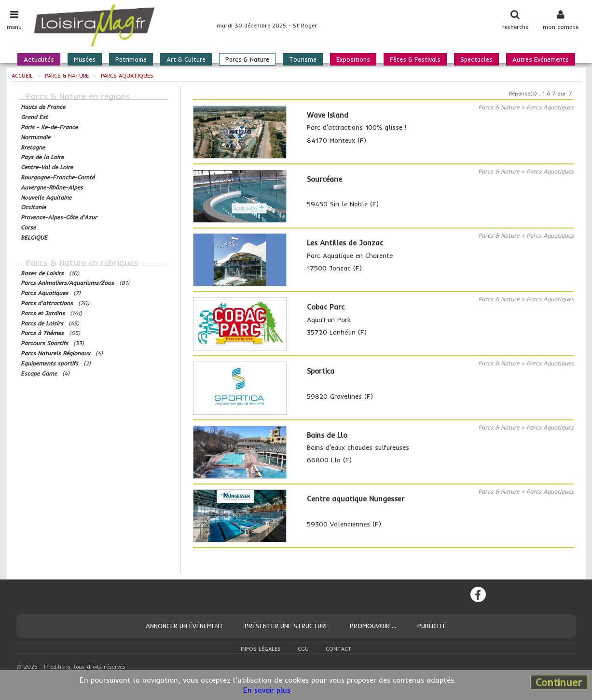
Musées (85, 59)
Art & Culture (186, 59)
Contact (339, 649)
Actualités (39, 59)
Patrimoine (131, 59)
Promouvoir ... (373, 626)
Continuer (559, 682)
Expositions (353, 59)
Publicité (432, 626)
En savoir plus (267, 690)
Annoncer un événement (185, 626)
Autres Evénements (541, 59)
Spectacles (476, 59)
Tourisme (303, 59)
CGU (303, 649)
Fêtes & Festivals (415, 59)
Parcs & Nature (247, 59)
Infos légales (261, 649)
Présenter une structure (287, 626)
